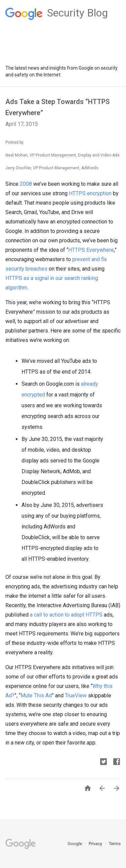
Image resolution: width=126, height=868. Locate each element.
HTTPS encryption (90, 193)
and (96, 259)
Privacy (96, 844)
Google (75, 844)
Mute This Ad (36, 696)
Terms (115, 844)
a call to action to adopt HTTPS (66, 615)
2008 (26, 184)
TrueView (76, 696)
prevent (81, 259)
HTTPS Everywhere (91, 250)
